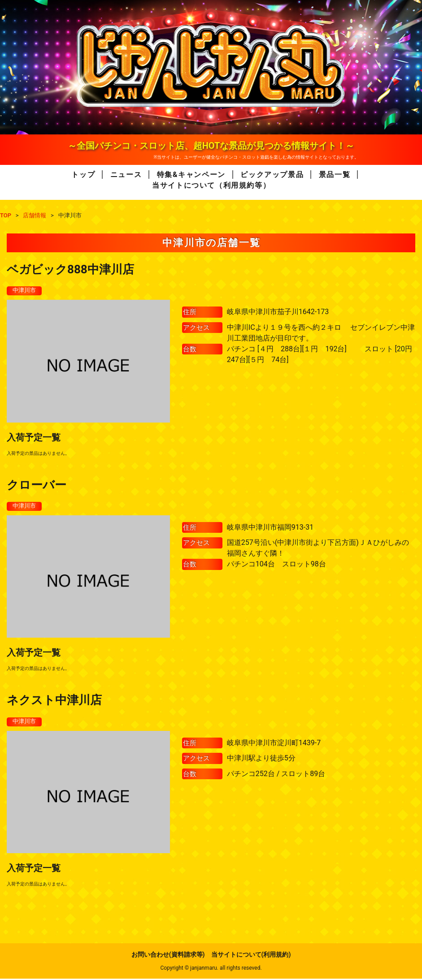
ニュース (126, 175)
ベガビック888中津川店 (70, 269)
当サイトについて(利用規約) (251, 956)
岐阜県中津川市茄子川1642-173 (278, 312)
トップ (83, 175)
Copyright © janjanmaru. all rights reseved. (211, 969)
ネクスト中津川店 (54, 701)
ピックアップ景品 (272, 175)
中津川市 (25, 291)
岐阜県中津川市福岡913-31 (270, 528)
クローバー (37, 485)
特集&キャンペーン (191, 175)
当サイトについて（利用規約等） (211, 185)
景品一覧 (335, 175)
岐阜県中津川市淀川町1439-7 (274, 744)
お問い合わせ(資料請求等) (168, 956)
